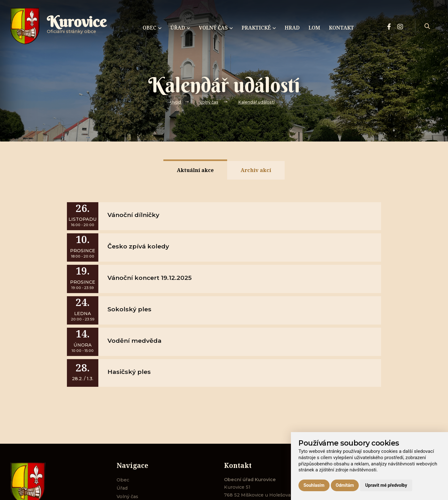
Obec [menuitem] (152, 28)
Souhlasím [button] (314, 485)
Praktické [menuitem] (259, 28)
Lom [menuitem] (314, 28)
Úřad (122, 488)
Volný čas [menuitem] (216, 28)
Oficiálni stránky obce (77, 27)
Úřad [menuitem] (180, 28)
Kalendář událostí (256, 102)
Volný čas (209, 102)
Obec (123, 480)
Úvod (176, 102)
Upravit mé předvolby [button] (386, 485)
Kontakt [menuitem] (341, 28)
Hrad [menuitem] (292, 28)
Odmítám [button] (345, 485)
